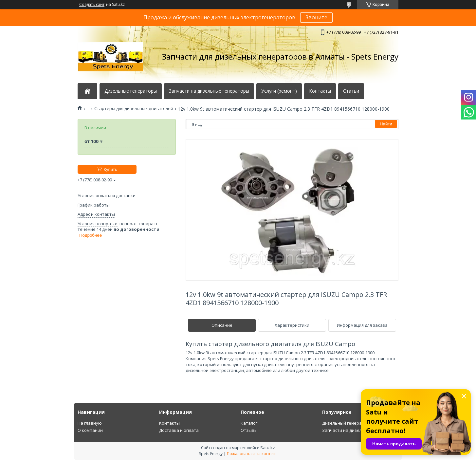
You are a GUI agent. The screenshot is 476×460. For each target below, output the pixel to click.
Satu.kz (268, 448)
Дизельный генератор (346, 423)
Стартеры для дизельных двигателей (134, 109)
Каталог (249, 423)
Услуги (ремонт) (279, 91)
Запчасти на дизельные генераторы (209, 91)
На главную (90, 423)
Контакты (320, 91)
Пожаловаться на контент (252, 454)
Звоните (316, 17)
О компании (90, 430)
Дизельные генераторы (131, 91)
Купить (110, 169)
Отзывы (249, 430)
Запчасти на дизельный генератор (359, 430)
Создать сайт (92, 5)
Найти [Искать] (386, 124)
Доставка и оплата (179, 430)
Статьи (351, 91)
